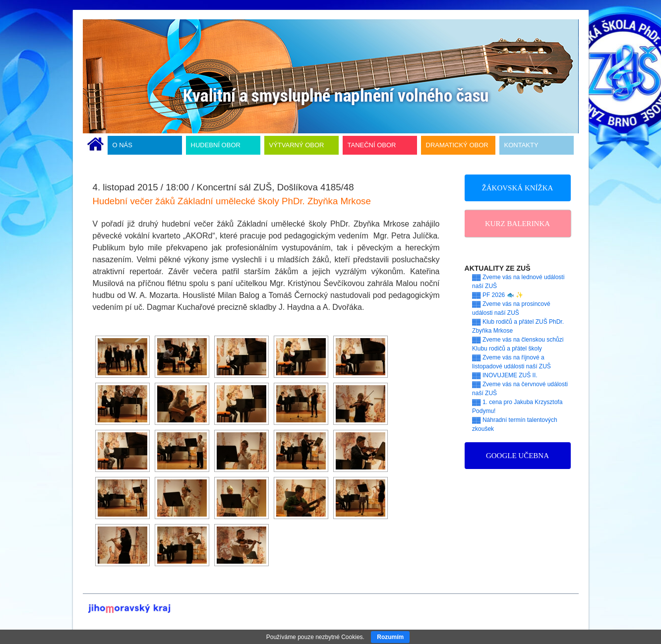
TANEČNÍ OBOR (372, 145)
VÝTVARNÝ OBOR (297, 145)
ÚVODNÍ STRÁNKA (95, 145)
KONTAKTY (521, 145)
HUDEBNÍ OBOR (216, 145)
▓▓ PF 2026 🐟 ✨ (498, 295)
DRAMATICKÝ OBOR (457, 145)
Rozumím (390, 637)
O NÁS (122, 145)
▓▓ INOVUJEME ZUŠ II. (505, 375)
